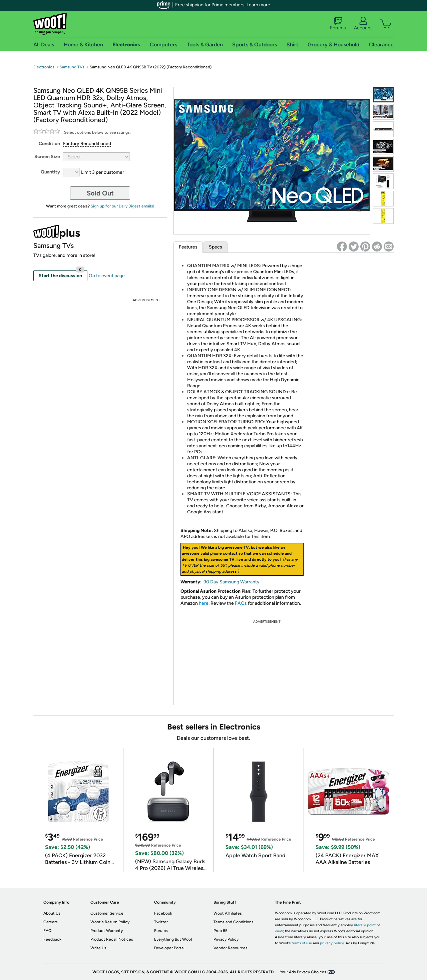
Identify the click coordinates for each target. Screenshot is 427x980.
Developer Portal (169, 948)
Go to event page (107, 276)
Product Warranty (107, 931)
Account (363, 24)
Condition (49, 144)
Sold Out (100, 193)
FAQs (241, 603)
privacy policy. (332, 943)
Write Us (98, 948)
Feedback (52, 939)
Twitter (161, 922)
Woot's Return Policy (110, 922)
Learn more (258, 5)
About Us (52, 913)
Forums (338, 24)
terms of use (302, 943)
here (204, 603)
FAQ (47, 931)
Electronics (44, 67)
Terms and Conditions (234, 922)
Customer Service (107, 913)
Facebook (163, 913)
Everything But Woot (173, 939)
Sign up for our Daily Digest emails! (123, 206)
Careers (51, 922)
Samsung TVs (72, 67)
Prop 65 (221, 931)
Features (188, 247)
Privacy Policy (226, 939)
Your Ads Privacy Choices (303, 972)
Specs (216, 247)
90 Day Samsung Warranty (232, 582)
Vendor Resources (231, 948)
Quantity (50, 172)
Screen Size (47, 157)
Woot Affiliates (228, 913)
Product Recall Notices (112, 939)
